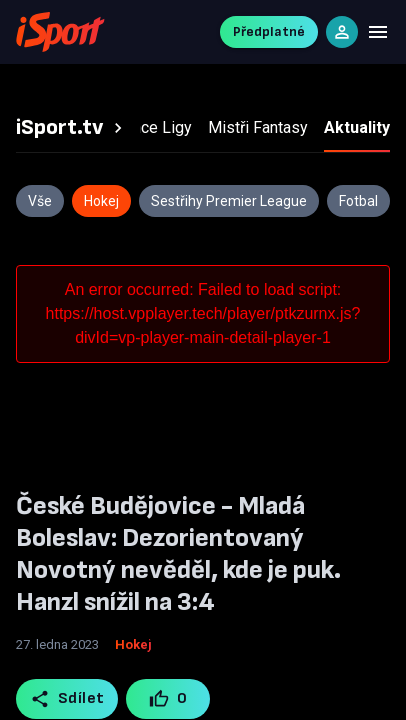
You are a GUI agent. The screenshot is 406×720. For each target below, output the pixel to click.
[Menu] (378, 32)
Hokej (133, 644)
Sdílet (67, 699)
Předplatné (269, 31)
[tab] (72, 128)
